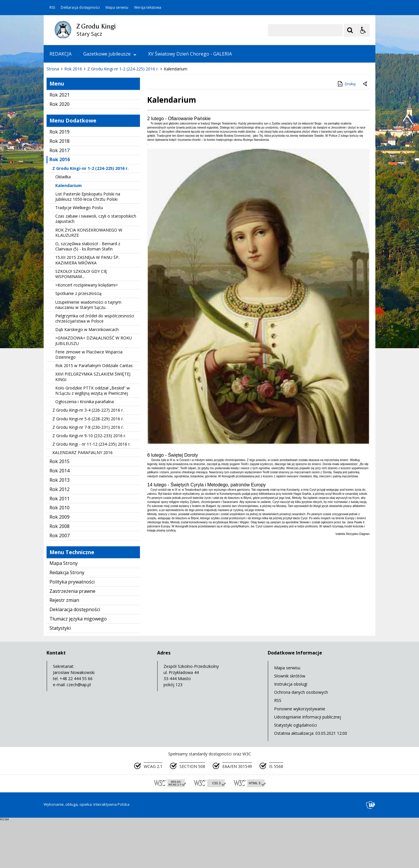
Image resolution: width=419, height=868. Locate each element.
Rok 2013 (60, 528)
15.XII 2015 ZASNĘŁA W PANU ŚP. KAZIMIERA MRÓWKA (87, 308)
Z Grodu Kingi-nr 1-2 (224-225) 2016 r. (90, 216)
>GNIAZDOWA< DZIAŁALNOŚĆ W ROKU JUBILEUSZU (94, 388)
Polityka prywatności (72, 630)
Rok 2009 (60, 565)
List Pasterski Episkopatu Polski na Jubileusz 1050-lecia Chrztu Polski (88, 244)
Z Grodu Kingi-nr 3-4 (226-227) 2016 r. (88, 458)
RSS (52, 8)
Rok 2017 (60, 198)
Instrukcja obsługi (291, 732)
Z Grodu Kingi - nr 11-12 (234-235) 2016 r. (92, 492)
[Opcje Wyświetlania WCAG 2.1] (363, 30)
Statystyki (60, 676)
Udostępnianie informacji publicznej (308, 765)
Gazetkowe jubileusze (110, 54)
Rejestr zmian (64, 648)
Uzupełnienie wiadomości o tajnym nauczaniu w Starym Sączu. (88, 353)
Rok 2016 (60, 207)
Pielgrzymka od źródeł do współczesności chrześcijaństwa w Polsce (95, 366)
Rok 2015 (60, 509)
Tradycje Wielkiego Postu (79, 256)
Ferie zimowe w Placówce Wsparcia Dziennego (89, 402)
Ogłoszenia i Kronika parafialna (85, 450)
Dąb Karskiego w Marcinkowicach (87, 377)
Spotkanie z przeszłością (78, 341)
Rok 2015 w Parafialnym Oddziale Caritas (94, 413)
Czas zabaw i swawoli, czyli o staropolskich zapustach (96, 267)
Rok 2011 (60, 547)
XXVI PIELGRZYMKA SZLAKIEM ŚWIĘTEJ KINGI (93, 425)
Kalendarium (69, 233)
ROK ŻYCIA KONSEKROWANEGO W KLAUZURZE (89, 281)
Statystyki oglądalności (295, 773)
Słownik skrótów (290, 724)
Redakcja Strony (67, 620)
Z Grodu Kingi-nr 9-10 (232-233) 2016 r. (89, 484)
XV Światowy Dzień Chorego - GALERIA (190, 54)
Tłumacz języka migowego (78, 667)
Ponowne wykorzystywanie (300, 757)
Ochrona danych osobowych (301, 740)
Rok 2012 (60, 537)
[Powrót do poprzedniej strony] (365, 132)
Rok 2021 (60, 143)
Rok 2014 (60, 519)
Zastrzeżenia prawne (72, 639)
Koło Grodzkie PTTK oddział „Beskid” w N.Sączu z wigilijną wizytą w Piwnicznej (93, 439)
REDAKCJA (61, 54)
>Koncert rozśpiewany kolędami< (87, 333)
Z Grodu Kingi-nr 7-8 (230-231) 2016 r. (88, 475)
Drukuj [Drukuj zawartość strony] (346, 132)
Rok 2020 (60, 152)
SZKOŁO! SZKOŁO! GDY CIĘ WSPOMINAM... (81, 322)
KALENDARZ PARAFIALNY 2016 (82, 500)
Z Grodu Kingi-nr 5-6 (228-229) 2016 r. (88, 467)
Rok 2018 (60, 189)
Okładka (63, 225)
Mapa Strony (64, 611)
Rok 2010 (60, 556)
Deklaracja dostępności (80, 8)
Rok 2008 (60, 574)
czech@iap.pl (79, 733)
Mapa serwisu (117, 8)
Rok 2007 (60, 584)
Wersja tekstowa (148, 8)
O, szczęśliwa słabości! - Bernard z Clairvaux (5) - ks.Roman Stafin (88, 294)
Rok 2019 (60, 180)
